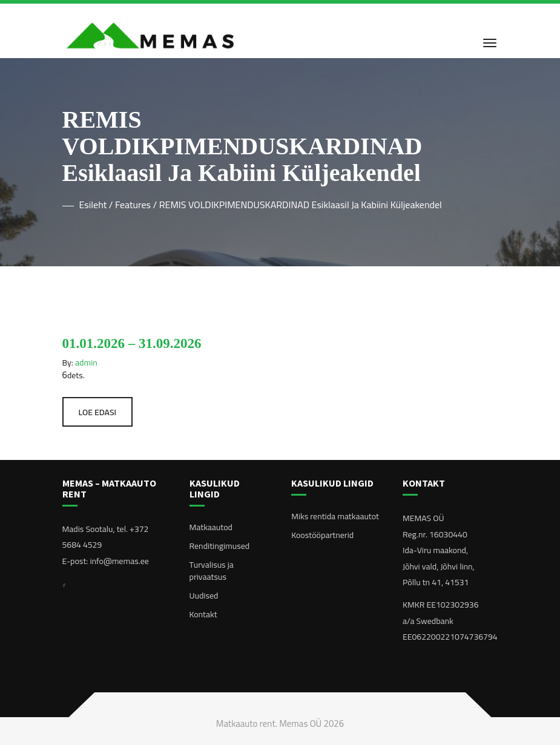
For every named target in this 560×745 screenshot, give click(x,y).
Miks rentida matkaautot (335, 516)
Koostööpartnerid (322, 535)
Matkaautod (211, 527)
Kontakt (203, 614)
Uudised (204, 596)
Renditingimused (220, 546)
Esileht (93, 205)
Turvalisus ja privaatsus (212, 571)
